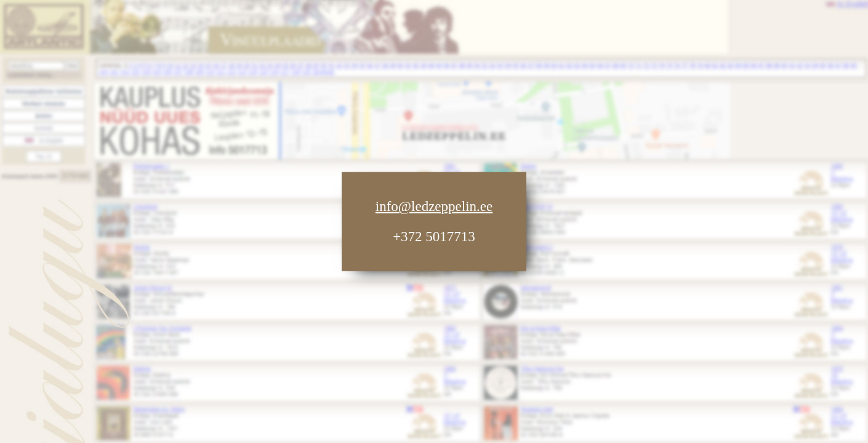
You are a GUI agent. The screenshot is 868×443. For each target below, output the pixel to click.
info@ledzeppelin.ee (434, 206)
